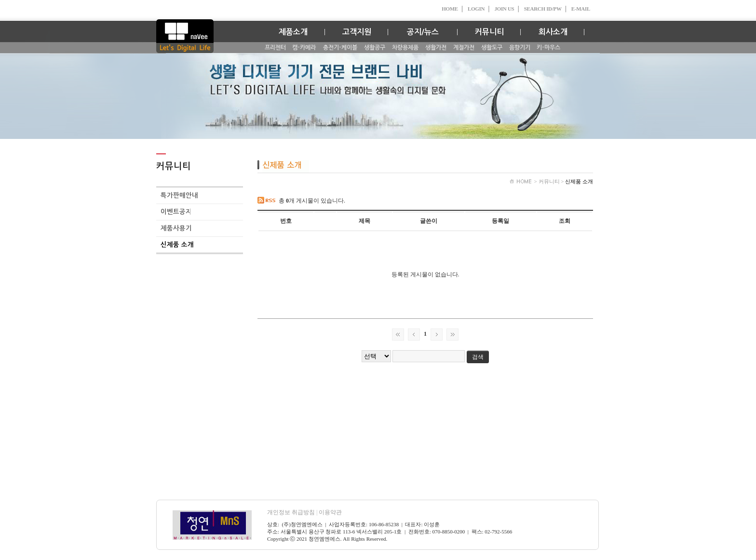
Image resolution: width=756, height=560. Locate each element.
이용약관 (330, 512)
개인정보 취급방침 (293, 512)
